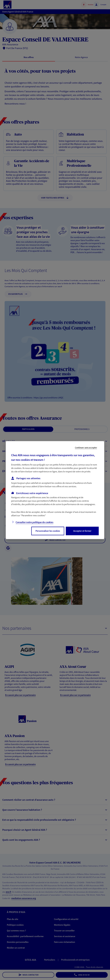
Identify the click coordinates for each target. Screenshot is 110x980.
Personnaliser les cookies (48, 531)
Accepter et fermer (82, 531)
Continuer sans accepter (86, 447)
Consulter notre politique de (34, 522)
